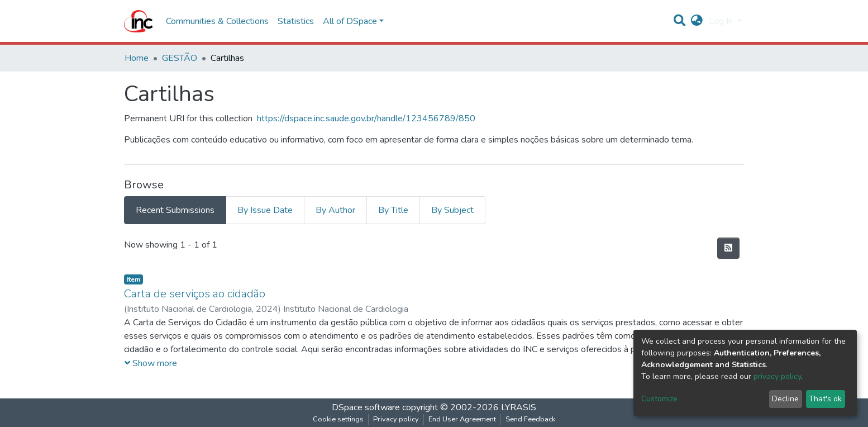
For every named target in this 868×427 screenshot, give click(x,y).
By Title (393, 210)
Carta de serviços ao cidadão (195, 294)
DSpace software (366, 407)
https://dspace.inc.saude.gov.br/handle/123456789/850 (366, 118)
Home (137, 58)
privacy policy (777, 376)
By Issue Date (265, 210)
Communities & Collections (217, 21)
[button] (697, 21)
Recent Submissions (175, 210)
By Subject (452, 210)
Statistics (296, 21)
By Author (335, 210)
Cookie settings (338, 419)
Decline (785, 399)
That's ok (825, 399)
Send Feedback (530, 419)
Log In (722, 21)
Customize (659, 399)
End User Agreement (462, 419)
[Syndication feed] (728, 248)
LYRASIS (519, 407)
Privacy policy (396, 419)
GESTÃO (180, 58)
